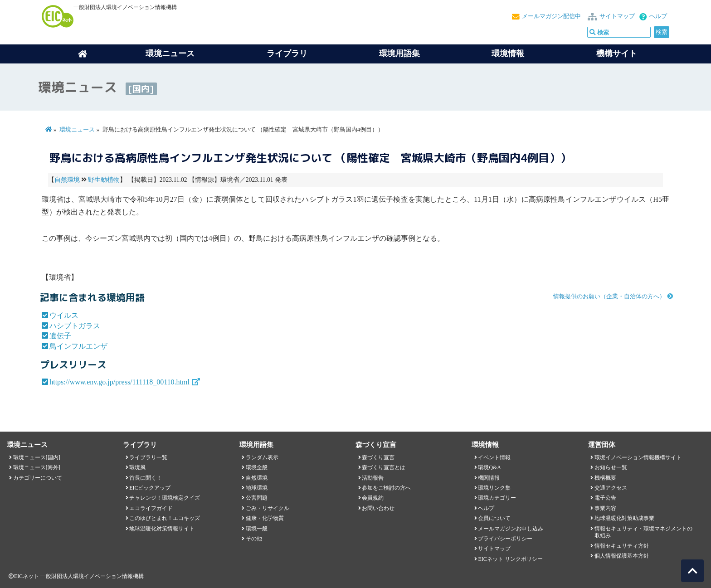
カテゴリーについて (38, 478)
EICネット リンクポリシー (510, 559)
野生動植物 (104, 180)
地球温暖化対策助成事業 (624, 518)
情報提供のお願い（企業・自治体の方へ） (609, 296)
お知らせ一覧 (611, 467)
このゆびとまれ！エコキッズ (165, 518)
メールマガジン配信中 (551, 16)
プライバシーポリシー (505, 539)
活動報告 (373, 478)
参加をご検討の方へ (386, 488)
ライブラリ (287, 53)
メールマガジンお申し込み (511, 529)
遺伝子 (60, 336)
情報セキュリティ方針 (622, 546)
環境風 (137, 467)
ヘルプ (658, 16)
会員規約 (373, 498)
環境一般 (257, 529)
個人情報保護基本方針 (622, 556)
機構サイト (617, 53)
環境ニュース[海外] (37, 467)
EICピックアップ (150, 488)
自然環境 (67, 180)
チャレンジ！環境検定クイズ (165, 498)
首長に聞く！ (146, 478)
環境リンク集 (494, 488)
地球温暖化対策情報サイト (162, 529)
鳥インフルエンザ (78, 346)
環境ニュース (77, 130)
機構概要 (605, 478)
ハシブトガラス (75, 326)
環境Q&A (489, 467)
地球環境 (257, 488)
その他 (254, 539)
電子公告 (605, 498)
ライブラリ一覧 (148, 457)
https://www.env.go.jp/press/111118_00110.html (119, 382)
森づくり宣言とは (384, 467)
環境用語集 (399, 53)
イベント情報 (494, 457)
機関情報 (489, 478)
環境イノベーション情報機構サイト (638, 457)
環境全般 (257, 467)
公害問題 (257, 498)
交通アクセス (611, 488)
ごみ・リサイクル (268, 508)
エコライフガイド (151, 508)
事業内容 (605, 508)
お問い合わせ (378, 508)
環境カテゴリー (497, 498)
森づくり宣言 (378, 457)
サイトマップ (617, 16)
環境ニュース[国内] (37, 457)
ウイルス (64, 315)
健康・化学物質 (265, 518)
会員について (494, 518)
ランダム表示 (262, 457)
